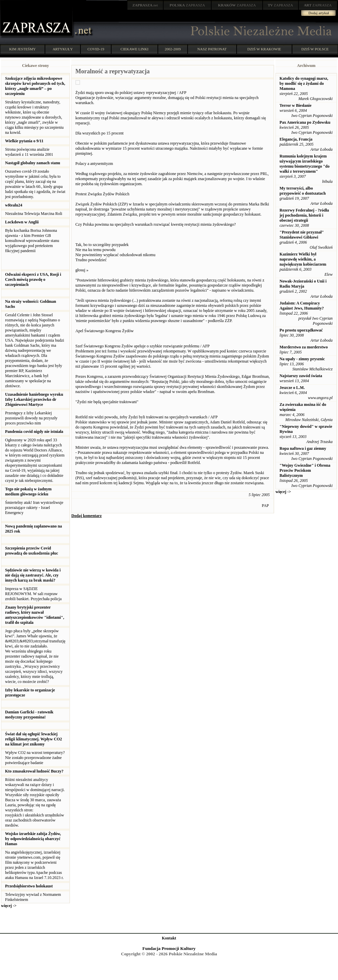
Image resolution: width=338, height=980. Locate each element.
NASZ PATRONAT (212, 49)
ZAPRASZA (187, 5)
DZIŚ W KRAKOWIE (264, 49)
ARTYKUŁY (63, 49)
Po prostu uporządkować (301, 330)
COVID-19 (96, 49)
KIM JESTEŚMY (22, 49)
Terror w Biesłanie (295, 105)
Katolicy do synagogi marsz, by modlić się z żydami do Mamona (304, 83)
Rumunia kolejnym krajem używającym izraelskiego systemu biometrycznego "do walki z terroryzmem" (305, 164)
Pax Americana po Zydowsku (305, 122)
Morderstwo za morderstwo (304, 347)
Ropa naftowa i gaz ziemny (303, 448)
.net (145, 5)
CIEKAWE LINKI (135, 49)
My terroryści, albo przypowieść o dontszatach (303, 191)
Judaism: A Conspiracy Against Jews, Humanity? (302, 306)
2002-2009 (173, 49)
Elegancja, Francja (296, 139)
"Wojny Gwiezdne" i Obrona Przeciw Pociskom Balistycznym (305, 470)
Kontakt (169, 938)
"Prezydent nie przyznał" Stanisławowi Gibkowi (302, 235)
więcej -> (9, 906)
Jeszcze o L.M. (292, 388)
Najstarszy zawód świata (301, 376)
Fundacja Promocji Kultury (169, 948)
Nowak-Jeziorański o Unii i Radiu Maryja (303, 284)
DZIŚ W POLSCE (315, 49)
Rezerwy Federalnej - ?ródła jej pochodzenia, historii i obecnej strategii (304, 215)
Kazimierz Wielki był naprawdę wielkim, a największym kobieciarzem (303, 259)
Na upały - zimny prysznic (302, 359)
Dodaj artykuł (319, 13)
